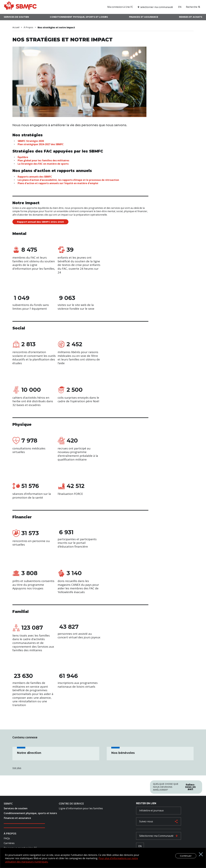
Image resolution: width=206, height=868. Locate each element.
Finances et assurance (144, 17)
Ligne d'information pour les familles (81, 809)
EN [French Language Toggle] (140, 847)
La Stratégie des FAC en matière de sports (43, 164)
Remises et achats (191, 17)
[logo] (20, 7)
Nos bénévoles (123, 753)
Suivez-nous (146, 822)
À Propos (28, 27)
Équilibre (23, 157)
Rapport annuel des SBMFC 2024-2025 (40, 222)
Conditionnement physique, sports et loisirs (79, 17)
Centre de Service (71, 804)
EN (180, 7)
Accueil (16, 27)
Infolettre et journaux (151, 811)
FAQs (7, 839)
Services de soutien (16, 17)
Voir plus (17, 768)
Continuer (183, 856)
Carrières (9, 844)
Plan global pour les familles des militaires (43, 160)
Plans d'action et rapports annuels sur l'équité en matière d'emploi (58, 183)
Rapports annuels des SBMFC (35, 177)
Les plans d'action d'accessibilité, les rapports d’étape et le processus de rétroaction (68, 180)
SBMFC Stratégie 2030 (31, 141)
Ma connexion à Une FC (120, 7)
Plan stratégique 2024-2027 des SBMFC (41, 144)
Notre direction (29, 753)
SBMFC (8, 804)
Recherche (192, 7)
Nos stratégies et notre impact (56, 27)
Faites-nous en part (190, 786)
